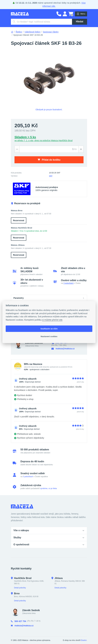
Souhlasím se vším (49, 329)
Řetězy (19, 32)
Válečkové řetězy (32, 32)
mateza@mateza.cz (63, 349)
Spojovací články (51, 32)
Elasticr (84, 640)
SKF (51, 176)
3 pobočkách (69, 283)
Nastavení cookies (49, 336)
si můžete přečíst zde (52, 320)
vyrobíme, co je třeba (48, 488)
